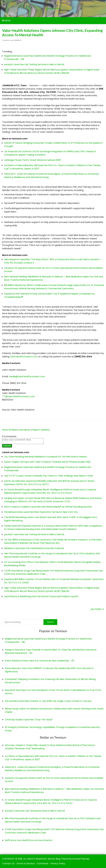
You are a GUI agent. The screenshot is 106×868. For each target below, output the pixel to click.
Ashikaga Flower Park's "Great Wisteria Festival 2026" (33, 160)
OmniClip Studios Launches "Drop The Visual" (29, 720)
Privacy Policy (58, 864)
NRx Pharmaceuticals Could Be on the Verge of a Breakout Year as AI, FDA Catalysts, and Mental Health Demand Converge (53, 820)
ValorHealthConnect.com (24, 357)
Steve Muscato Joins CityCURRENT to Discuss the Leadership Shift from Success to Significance (49, 670)
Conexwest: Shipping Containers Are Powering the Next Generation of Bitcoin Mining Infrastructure (50, 681)
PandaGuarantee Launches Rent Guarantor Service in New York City (41, 512)
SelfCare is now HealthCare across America (29, 840)
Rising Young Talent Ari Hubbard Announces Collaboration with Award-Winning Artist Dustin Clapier (54, 710)
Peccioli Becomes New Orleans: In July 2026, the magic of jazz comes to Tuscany (48, 701)
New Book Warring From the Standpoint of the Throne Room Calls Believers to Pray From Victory (53, 692)
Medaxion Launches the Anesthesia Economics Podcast (34, 548)
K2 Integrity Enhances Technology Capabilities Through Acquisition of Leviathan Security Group (52, 729)
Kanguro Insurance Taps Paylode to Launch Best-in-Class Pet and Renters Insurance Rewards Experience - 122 (51, 651)
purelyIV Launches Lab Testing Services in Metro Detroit (34, 64)
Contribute (43, 864)
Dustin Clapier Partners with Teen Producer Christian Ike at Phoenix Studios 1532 (47, 462)
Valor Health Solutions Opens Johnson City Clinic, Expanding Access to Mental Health (52, 33)
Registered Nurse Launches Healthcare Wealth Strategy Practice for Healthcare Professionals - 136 (48, 640)
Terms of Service (25, 864)
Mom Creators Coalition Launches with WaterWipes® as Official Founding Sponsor (48, 507)
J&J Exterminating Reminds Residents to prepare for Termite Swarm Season (46, 457)
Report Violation (41, 430)
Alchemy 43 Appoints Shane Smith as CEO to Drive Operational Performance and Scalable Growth (54, 780)
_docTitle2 (95, 609)
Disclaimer (25, 430)
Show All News (10, 430)
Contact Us (8, 864)
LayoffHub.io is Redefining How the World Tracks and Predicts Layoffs (41, 596)
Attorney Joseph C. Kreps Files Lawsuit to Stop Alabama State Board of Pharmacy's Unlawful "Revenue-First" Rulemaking (50, 747)
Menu (6, 21)
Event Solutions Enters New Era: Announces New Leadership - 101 (39, 661)
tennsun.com (53, 9)
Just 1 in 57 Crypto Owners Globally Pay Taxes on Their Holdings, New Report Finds (48, 476)
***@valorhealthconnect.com (18, 396)
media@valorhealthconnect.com (27, 376)
